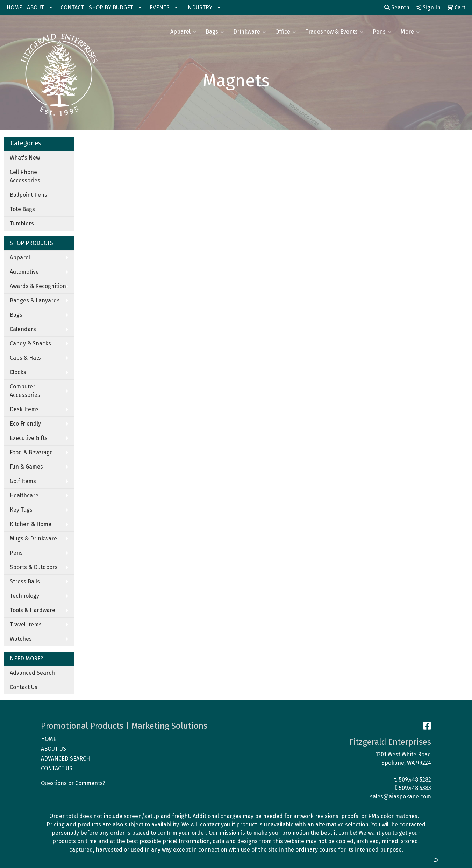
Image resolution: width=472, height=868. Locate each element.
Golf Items (23, 481)
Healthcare (24, 495)
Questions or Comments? (73, 783)
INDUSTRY (199, 8)
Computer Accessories (25, 391)
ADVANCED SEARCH (65, 759)
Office (286, 32)
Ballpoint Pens (28, 195)
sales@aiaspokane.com (401, 796)
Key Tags (21, 510)
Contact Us (24, 687)
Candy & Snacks (30, 344)
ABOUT (35, 8)
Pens (382, 32)
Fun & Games (26, 467)
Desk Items (24, 409)
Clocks (18, 372)
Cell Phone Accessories (25, 176)
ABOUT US (53, 749)
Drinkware (250, 32)
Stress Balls (25, 582)
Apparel (183, 32)
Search (397, 8)
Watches (21, 639)
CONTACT (72, 8)
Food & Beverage (31, 452)
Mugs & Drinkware (33, 538)
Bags (215, 32)
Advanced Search (32, 673)
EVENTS (160, 8)
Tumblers (22, 223)
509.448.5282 (415, 780)
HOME (14, 8)
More (410, 32)
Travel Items (26, 625)
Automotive (24, 272)
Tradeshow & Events (334, 32)
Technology (24, 596)
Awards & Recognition (38, 286)
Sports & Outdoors (34, 567)
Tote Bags (22, 209)
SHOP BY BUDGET (111, 8)
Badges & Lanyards (35, 300)
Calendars (23, 329)
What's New (25, 158)
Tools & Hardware (33, 610)
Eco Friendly (25, 424)
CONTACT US (57, 768)
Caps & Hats (25, 358)
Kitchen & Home (31, 524)
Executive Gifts (29, 438)
